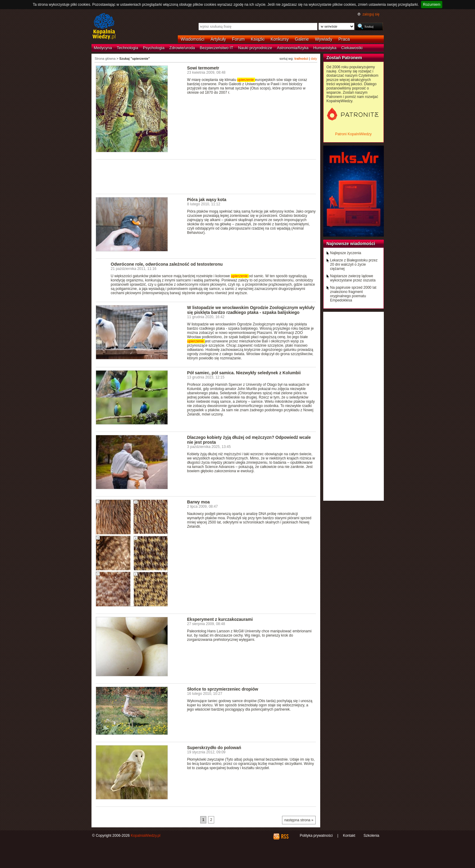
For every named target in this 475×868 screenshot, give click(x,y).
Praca (344, 39)
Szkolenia (371, 836)
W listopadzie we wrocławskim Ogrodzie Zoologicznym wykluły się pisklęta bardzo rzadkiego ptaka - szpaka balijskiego (251, 310)
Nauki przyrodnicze (255, 48)
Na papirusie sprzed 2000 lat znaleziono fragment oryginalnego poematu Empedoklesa (353, 294)
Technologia (128, 48)
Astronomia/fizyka (293, 48)
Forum (238, 39)
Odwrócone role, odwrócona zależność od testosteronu (167, 264)
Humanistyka (325, 48)
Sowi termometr (203, 68)
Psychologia (154, 48)
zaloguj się (371, 14)
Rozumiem (432, 5)
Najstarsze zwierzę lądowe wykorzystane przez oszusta (353, 278)
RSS (285, 836)
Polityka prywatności (316, 836)
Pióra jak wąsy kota (207, 200)
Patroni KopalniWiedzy (353, 134)
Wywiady (324, 39)
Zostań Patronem (344, 58)
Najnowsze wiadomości (351, 244)
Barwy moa (199, 502)
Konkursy (280, 39)
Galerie (302, 39)
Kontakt (349, 836)
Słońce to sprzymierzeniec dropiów (223, 689)
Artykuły (218, 39)
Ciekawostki (352, 48)
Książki (258, 39)
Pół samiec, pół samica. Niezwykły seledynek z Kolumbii (244, 373)
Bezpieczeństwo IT (216, 48)
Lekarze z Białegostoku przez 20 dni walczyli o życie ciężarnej (354, 264)
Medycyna (103, 48)
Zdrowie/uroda (182, 48)
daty (314, 59)
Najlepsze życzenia (346, 253)
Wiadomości (193, 39)
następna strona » (299, 820)
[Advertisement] (206, 176)
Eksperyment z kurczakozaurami (220, 619)
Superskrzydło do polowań (214, 748)
